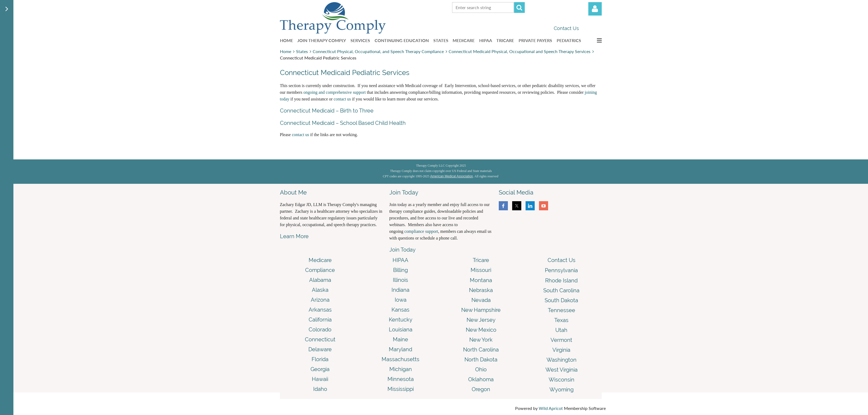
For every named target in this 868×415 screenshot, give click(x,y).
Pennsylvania (561, 270)
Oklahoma (481, 379)
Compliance (320, 270)
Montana (481, 280)
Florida (320, 359)
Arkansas (320, 310)
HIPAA (400, 260)
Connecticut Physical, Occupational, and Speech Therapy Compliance (378, 51)
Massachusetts (400, 359)
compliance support (421, 231)
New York (481, 340)
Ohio (481, 369)
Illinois (400, 280)
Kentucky (401, 320)
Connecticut (320, 339)
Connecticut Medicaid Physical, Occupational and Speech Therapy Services (520, 51)
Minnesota (401, 379)
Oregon (481, 389)
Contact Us (566, 28)
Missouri (481, 270)
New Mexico (481, 330)
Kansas (400, 310)
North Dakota (481, 360)
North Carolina (481, 350)
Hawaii (320, 379)
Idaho (320, 389)
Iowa (401, 300)
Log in (595, 9)
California (320, 320)
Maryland (400, 349)
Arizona (320, 300)
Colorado (320, 330)
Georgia (320, 369)
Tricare (481, 260)
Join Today (402, 250)
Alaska (320, 290)
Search (519, 8)
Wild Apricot (551, 408)
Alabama (320, 280)
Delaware (320, 349)
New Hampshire (481, 310)
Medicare (320, 260)
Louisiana (401, 330)
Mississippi (401, 389)
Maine (400, 339)
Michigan (401, 369)
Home (286, 51)
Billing (400, 270)
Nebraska (481, 290)
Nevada (481, 300)
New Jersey (481, 320)
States (302, 51)
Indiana (400, 290)
